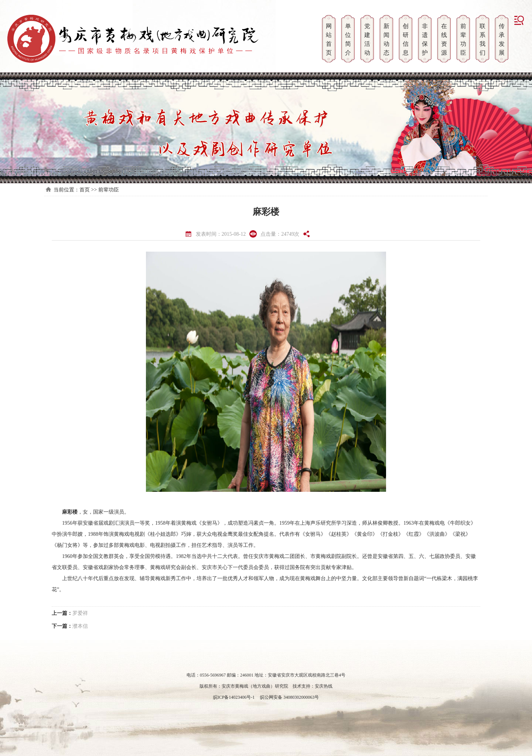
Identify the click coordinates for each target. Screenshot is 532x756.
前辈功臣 (109, 190)
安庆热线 (324, 686)
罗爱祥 (80, 613)
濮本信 (80, 626)
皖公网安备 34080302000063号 (289, 697)
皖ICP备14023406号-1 (234, 697)
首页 (85, 190)
